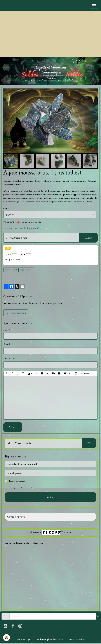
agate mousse (27, 270)
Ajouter (13, 427)
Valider (88, 238)
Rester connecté (17, 481)
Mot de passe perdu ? (25, 488)
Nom (6, 330)
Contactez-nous (16, 517)
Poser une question (16, 313)
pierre (7, 270)
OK (89, 443)
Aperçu (85, 373)
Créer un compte (11, 488)
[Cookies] (6, 638)
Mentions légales (24, 639)
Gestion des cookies (76, 639)
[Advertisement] (50, 34)
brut (15, 270)
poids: (6, 208)
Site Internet (9, 358)
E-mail (7, 344)
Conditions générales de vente (50, 639)
